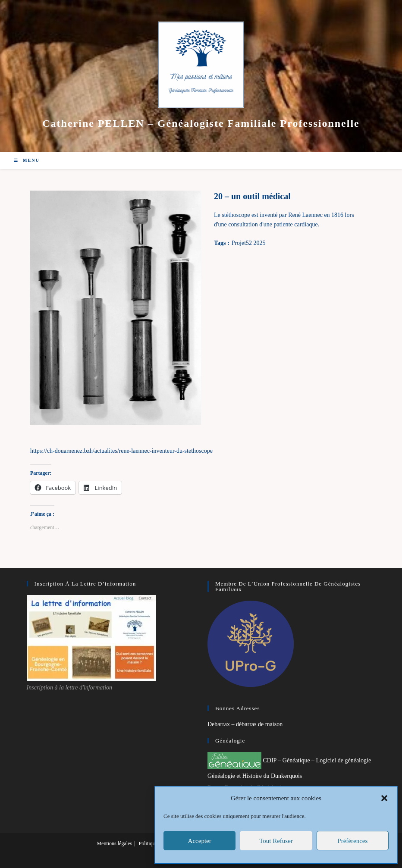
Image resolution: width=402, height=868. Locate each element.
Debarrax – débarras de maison (245, 724)
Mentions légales (114, 843)
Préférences (352, 841)
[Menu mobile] (27, 160)
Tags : (222, 243)
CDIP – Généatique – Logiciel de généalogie (289, 760)
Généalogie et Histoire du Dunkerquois (255, 776)
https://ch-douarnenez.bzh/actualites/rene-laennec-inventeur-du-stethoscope (121, 451)
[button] (384, 798)
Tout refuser (276, 841)
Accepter (200, 841)
